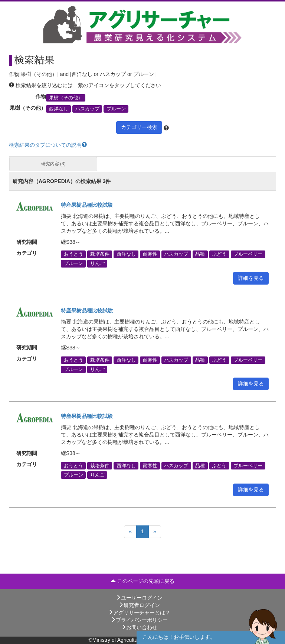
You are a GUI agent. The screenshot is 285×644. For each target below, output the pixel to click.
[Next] (155, 532)
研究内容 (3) (53, 164)
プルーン (116, 109)
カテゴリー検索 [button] (139, 127)
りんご (97, 263)
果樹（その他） (66, 97)
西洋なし (59, 109)
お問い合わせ (139, 627)
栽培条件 (100, 254)
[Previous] (130, 532)
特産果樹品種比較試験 (87, 205)
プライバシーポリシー (139, 620)
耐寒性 (150, 254)
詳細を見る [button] (251, 278)
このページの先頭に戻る (142, 581)
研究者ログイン (139, 605)
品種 (200, 254)
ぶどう (219, 254)
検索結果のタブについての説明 (48, 145)
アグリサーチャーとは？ (139, 613)
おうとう (73, 254)
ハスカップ (87, 109)
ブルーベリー (248, 254)
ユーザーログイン (139, 598)
